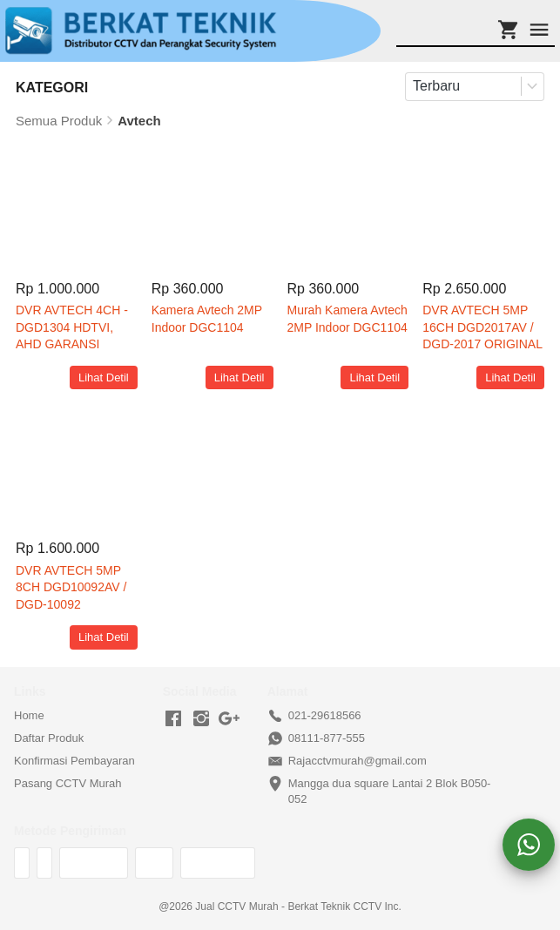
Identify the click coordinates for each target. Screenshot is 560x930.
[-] (173, 719)
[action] (529, 845)
